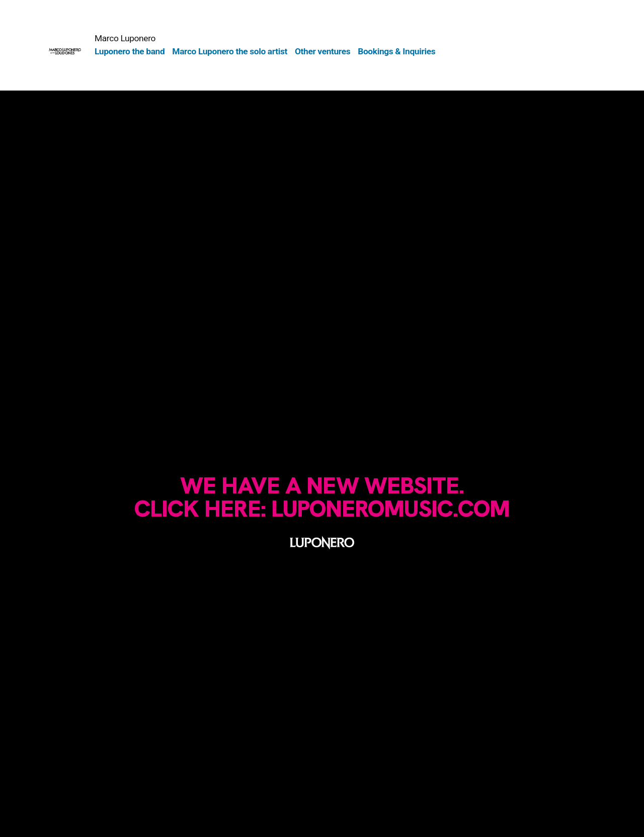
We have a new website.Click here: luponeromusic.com (322, 497)
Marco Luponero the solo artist (230, 51)
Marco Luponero (125, 38)
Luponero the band (130, 51)
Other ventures (323, 51)
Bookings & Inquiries (396, 51)
